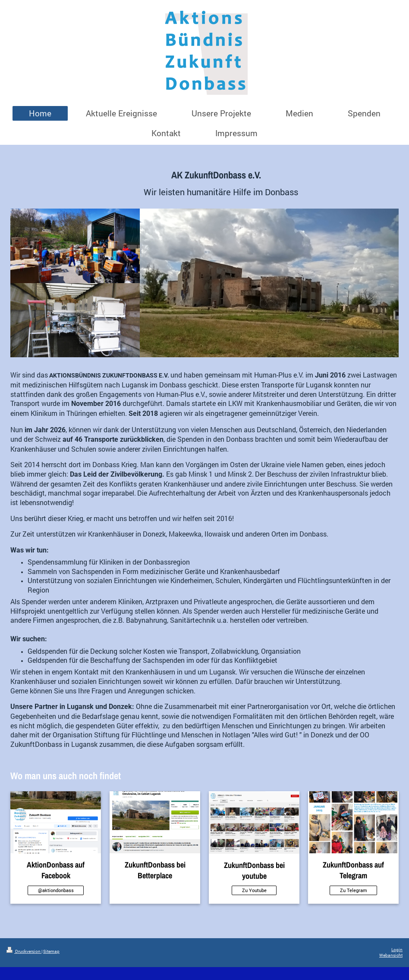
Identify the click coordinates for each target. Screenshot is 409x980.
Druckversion (24, 951)
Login (397, 950)
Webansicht (391, 955)
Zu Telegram (354, 890)
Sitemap (51, 951)
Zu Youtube (254, 890)
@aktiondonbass (56, 890)
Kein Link (155, 890)
